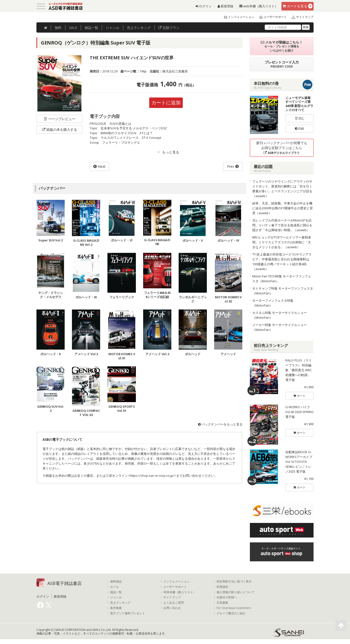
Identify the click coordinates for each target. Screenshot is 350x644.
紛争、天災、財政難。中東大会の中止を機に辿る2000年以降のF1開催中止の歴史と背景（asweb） (283, 208)
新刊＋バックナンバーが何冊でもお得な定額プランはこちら (282, 148)
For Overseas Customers (234, 608)
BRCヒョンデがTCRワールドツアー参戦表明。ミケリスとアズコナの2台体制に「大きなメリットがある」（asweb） (282, 242)
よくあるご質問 (174, 603)
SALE (73, 28)
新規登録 (225, 6)
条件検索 (116, 608)
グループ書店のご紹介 (231, 613)
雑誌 (91, 28)
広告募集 (222, 603)
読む (299, 118)
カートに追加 (166, 102)
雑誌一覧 (116, 592)
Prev (231, 166)
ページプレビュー (59, 119)
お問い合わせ (172, 608)
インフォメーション (237, 17)
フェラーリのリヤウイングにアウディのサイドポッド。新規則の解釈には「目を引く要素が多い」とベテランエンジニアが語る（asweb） (282, 189)
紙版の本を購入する (60, 129)
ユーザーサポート (271, 17)
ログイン (204, 6)
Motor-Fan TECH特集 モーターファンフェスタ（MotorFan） (282, 279)
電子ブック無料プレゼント (128, 613)
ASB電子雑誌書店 (65, 583)
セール (114, 587)
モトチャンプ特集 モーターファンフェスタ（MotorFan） (283, 291)
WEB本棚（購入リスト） (179, 592)
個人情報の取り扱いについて (236, 592)
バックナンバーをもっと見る (220, 424)
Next (102, 166)
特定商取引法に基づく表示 (234, 582)
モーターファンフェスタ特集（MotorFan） (273, 303)
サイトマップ (301, 17)
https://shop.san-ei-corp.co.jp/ (152, 476)
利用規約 (222, 587)
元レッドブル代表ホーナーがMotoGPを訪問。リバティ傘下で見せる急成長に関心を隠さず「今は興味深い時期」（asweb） (282, 225)
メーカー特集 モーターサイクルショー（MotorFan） (280, 327)
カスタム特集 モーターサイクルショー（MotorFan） (280, 315)
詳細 (299, 128)
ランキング (139, 28)
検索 (306, 27)
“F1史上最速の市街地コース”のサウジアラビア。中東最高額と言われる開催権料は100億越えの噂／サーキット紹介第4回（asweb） (282, 262)
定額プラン (169, 28)
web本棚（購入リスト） (258, 6)
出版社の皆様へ (227, 597)
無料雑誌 (116, 582)
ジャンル (113, 28)
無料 (58, 28)
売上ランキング (120, 603)
